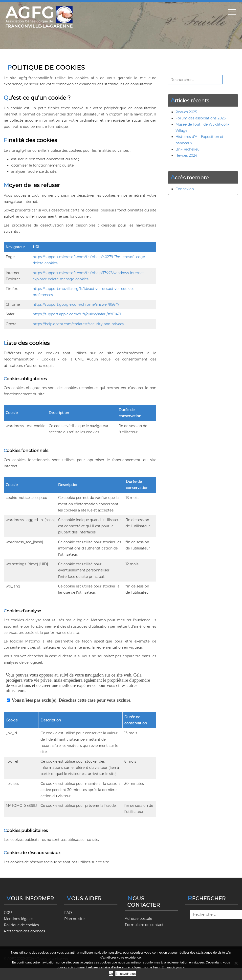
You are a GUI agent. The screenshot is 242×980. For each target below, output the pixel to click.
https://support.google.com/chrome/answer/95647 (76, 304)
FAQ (68, 913)
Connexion (185, 189)
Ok (111, 974)
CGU (8, 913)
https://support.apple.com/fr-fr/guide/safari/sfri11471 (77, 314)
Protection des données (24, 931)
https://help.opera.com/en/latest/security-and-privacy (78, 324)
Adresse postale (138, 919)
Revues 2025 (186, 112)
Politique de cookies (21, 925)
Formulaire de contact (144, 925)
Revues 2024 (186, 155)
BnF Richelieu (187, 149)
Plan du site (74, 919)
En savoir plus (126, 974)
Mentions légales (19, 919)
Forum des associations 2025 (201, 118)
